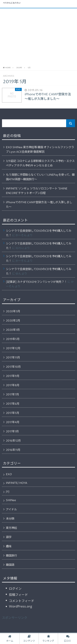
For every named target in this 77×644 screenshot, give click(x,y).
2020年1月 (13, 330)
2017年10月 (13, 367)
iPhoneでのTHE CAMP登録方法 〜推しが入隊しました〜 (39, 205)
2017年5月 (13, 413)
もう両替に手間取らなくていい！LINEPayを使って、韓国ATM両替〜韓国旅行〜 (40, 177)
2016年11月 (13, 450)
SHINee (11, 500)
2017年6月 (13, 404)
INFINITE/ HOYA (17, 483)
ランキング (48, 638)
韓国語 (10, 565)
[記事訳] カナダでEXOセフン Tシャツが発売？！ (36, 282)
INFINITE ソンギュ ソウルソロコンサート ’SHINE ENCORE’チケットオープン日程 (37, 191)
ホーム (10, 638)
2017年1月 (12, 432)
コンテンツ (29, 638)
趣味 (9, 547)
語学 (9, 537)
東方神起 (11, 528)
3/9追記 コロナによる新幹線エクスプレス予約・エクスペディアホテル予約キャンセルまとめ (40, 163)
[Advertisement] (38, 37)
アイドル (11, 510)
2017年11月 (13, 358)
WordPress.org (21, 606)
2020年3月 (13, 311)
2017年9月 (13, 376)
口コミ (68, 638)
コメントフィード (22, 601)
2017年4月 (13, 422)
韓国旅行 (11, 556)
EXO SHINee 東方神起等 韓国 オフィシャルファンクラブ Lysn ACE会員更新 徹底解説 (40, 150)
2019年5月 (13, 339)
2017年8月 (13, 385)
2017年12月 (13, 348)
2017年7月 (12, 395)
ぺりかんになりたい (12, 3)
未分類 (10, 519)
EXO (9, 474)
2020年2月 (13, 321)
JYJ (8, 492)
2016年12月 (13, 441)
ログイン (15, 589)
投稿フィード (18, 595)
